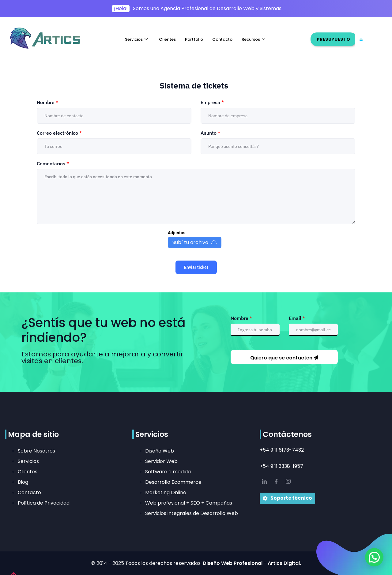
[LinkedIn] (264, 482)
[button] (374, 557)
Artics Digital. (284, 563)
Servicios (136, 39)
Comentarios (53, 163)
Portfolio (194, 39)
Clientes (167, 39)
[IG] (288, 482)
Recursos (253, 39)
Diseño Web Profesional (233, 563)
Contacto (222, 39)
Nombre (47, 102)
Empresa (212, 102)
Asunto (210, 133)
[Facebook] (276, 482)
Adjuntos (177, 233)
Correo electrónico (59, 133)
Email (297, 318)
